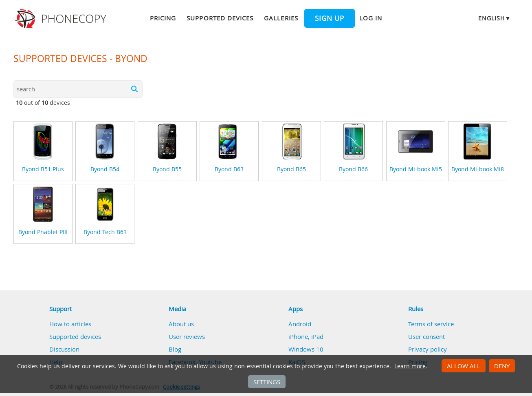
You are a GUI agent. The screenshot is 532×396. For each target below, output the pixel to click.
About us (181, 324)
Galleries (281, 18)
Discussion (64, 349)
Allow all (464, 366)
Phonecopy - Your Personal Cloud (62, 19)
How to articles (70, 324)
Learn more (410, 366)
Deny (502, 366)
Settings (267, 382)
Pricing (163, 18)
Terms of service (431, 324)
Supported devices (220, 18)
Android (300, 324)
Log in (371, 18)
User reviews (187, 336)
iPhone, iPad (306, 336)
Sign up (330, 18)
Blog (175, 349)
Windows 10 (306, 349)
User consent (426, 336)
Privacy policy (428, 349)
